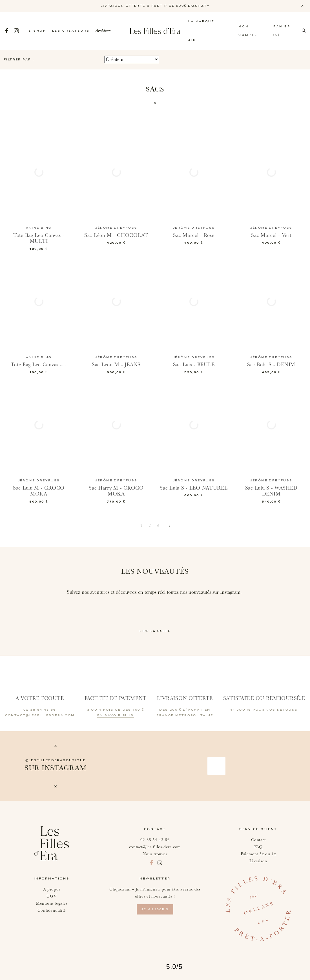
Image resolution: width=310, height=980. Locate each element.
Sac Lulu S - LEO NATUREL (194, 488)
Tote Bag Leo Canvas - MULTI (39, 238)
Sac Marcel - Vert (271, 235)
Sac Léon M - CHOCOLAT (116, 235)
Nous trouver (155, 854)
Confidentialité (52, 910)
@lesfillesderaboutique (56, 760)
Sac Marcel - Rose (194, 235)
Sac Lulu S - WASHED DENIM (271, 491)
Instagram (16, 31)
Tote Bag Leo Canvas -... (39, 365)
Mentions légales (52, 903)
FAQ (258, 847)
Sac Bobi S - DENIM (271, 365)
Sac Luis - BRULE (194, 365)
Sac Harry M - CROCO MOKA (116, 491)
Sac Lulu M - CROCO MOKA (39, 491)
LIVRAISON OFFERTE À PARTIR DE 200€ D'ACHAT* (155, 6)
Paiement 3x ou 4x (258, 854)
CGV (52, 896)
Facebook (7, 31)
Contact (258, 840)
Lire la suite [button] (155, 631)
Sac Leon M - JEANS (116, 365)
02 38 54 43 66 (155, 840)
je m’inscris (155, 909)
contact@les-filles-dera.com (155, 847)
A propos (52, 889)
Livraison (258, 861)
